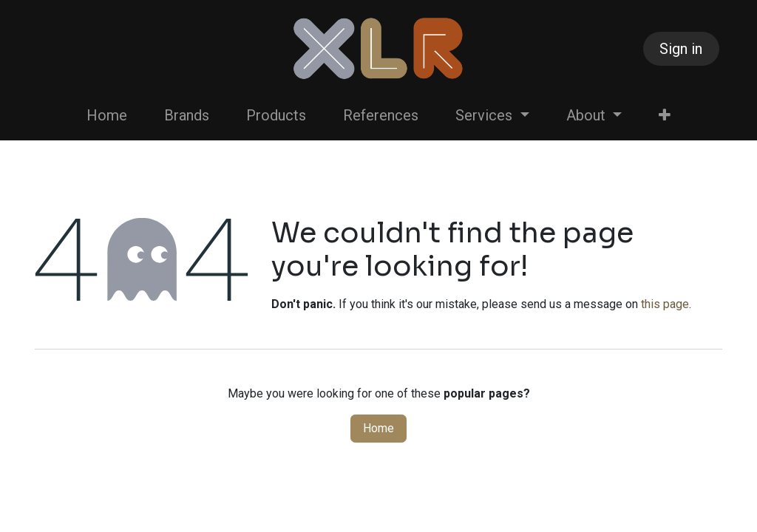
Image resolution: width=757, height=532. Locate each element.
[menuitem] (107, 115)
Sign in (681, 49)
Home (378, 428)
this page (665, 304)
